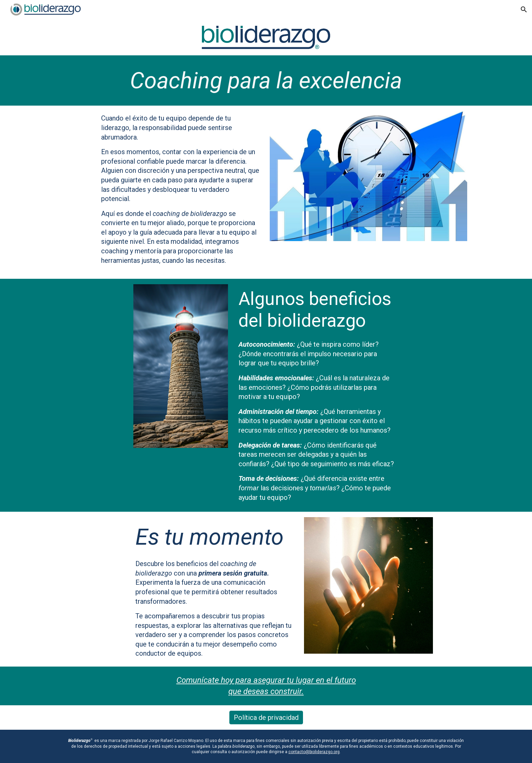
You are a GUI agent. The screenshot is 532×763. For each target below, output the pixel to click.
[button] (524, 10)
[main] (266, 80)
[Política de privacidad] (266, 717)
